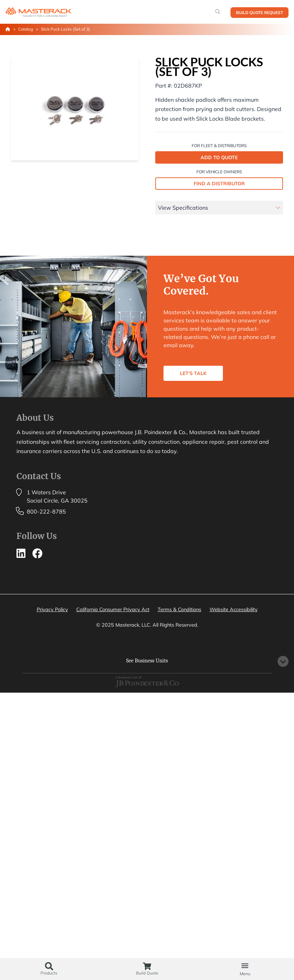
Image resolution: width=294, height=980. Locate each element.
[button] (245, 965)
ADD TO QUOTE (219, 157)
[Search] (218, 12)
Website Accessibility (234, 609)
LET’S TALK (193, 373)
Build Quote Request (259, 13)
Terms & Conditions (179, 609)
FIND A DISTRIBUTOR (219, 184)
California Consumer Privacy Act (113, 609)
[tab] (219, 209)
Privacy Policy (52, 609)
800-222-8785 (46, 511)
